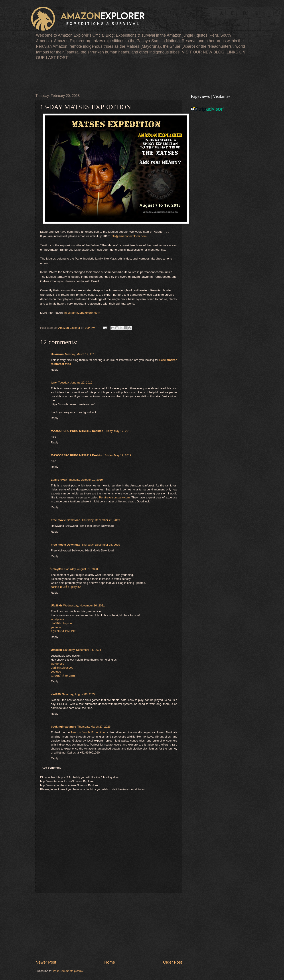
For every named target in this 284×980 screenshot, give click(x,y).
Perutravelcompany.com (114, 497)
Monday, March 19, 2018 (81, 354)
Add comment (51, 768)
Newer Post (46, 962)
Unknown (57, 354)
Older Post (173, 962)
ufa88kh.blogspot (62, 623)
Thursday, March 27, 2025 (94, 727)
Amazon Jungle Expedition (88, 732)
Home (110, 962)
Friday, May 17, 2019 (118, 431)
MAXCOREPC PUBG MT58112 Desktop (77, 431)
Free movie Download (66, 520)
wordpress (57, 619)
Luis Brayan (59, 480)
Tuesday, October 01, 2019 (86, 480)
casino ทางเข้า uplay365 (66, 587)
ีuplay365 (57, 569)
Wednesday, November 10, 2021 (84, 605)
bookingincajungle (63, 727)
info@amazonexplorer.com (129, 236)
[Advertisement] (116, 76)
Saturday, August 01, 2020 (81, 569)
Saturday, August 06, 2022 (79, 694)
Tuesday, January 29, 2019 (75, 383)
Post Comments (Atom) (68, 971)
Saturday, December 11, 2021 (82, 650)
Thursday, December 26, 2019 (101, 520)
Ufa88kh (56, 605)
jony (54, 383)
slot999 (56, 694)
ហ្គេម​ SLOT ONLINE (63, 631)
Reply (54, 370)
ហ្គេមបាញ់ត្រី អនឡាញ (63, 676)
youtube (56, 627)
